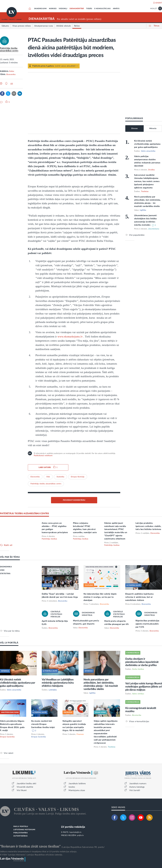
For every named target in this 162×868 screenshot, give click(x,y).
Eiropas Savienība (7, 737)
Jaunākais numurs (138, 784)
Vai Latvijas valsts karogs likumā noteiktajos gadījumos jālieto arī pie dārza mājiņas (144, 687)
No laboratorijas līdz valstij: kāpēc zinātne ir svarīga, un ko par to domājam (100, 597)
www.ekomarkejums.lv (70, 337)
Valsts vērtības (138, 694)
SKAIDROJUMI (40, 9)
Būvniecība (137, 715)
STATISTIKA (5, 574)
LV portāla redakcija (73, 827)
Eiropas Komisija (78, 477)
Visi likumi (22, 790)
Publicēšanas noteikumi (43, 456)
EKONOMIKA (6, 567)
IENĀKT (159, 3)
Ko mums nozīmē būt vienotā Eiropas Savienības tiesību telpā (43, 724)
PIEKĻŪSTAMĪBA (21, 833)
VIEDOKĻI (63, 9)
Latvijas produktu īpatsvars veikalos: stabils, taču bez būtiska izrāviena (148, 526)
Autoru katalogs (137, 787)
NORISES (53, 9)
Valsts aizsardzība (148, 151)
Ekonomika (11, 74)
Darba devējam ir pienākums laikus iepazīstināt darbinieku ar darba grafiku (142, 662)
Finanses (80, 734)
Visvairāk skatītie (25, 787)
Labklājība (53, 690)
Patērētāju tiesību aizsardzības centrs (46, 484)
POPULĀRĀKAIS (134, 118)
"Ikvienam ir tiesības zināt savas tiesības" (30, 846)
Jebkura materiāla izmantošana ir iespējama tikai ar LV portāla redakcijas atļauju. (39, 852)
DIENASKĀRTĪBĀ (77, 9)
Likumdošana (154, 229)
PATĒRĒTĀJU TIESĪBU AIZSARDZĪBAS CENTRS (24, 513)
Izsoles (72, 787)
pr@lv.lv (80, 835)
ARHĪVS (116, 9)
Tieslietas (145, 192)
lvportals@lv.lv (75, 832)
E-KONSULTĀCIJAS (103, 9)
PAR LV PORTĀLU (21, 827)
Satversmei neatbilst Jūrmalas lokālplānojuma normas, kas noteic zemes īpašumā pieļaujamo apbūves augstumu (147, 181)
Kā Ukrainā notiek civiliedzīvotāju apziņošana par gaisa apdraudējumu (147, 144)
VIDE (2, 570)
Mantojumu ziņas (77, 790)
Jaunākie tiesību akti (27, 784)
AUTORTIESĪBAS (20, 836)
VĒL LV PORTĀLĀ (9, 643)
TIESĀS (89, 9)
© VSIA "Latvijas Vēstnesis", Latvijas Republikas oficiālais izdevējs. (31, 855)
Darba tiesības (138, 669)
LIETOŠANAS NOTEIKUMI (24, 830)
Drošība (151, 170)
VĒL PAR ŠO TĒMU (10, 557)
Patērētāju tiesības (49, 539)
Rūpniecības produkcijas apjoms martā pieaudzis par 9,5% (147, 624)
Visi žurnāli (135, 790)
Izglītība (143, 210)
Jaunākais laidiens (77, 784)
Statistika (60, 477)
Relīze (12, 71)
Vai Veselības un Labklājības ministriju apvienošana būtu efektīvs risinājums (58, 683)
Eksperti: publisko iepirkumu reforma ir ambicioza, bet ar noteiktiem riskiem (139, 597)
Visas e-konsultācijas (139, 721)
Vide (48, 477)
